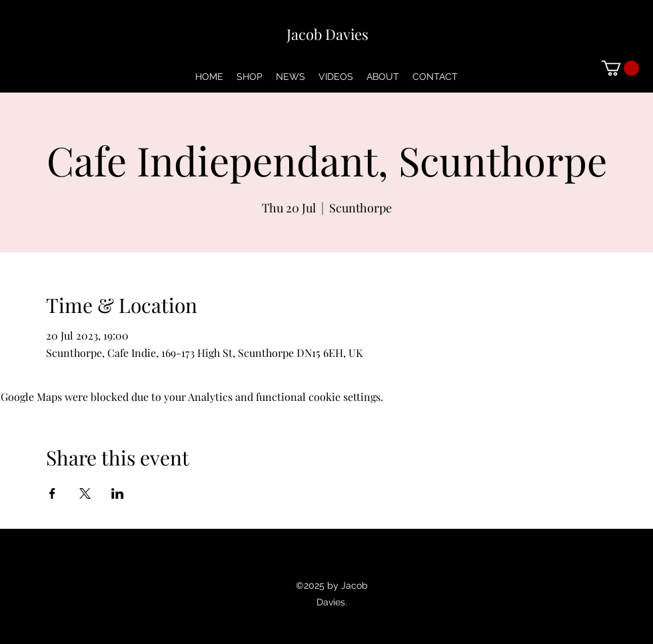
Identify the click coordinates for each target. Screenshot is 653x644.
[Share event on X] (85, 493)
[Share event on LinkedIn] (118, 493)
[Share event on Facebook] (52, 493)
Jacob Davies (327, 34)
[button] (620, 68)
